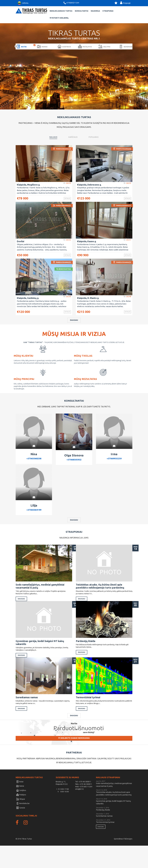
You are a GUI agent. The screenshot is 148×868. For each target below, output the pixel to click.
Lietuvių (23, 3)
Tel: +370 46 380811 (83, 804)
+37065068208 (34, 470)
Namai (20, 808)
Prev (16, 46)
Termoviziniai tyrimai (90, 717)
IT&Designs (128, 861)
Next (132, 46)
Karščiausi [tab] (73, 137)
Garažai (21, 830)
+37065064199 (34, 521)
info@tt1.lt (79, 811)
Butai (20, 804)
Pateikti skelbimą (59, 18)
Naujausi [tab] (53, 137)
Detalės (65, 199)
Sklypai (21, 821)
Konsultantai (82, 11)
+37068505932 (74, 471)
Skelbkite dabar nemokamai (74, 762)
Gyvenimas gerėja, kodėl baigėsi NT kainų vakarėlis (40, 659)
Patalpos (21, 817)
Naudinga (95, 11)
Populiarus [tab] (94, 137)
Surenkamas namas (28, 717)
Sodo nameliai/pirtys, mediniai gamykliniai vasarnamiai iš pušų (40, 599)
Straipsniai (108, 11)
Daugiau (74, 331)
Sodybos (21, 813)
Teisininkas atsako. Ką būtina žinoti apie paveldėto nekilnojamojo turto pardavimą (100, 599)
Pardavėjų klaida (87, 657)
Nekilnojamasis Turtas (61, 11)
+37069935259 (114, 470)
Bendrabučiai (23, 826)
